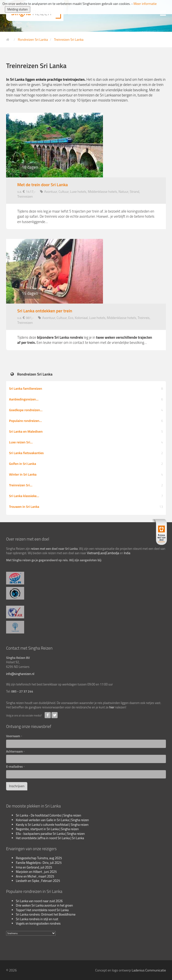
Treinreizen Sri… (86, 485)
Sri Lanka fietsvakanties (86, 453)
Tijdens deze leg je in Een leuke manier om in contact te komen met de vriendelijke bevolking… (85, 340)
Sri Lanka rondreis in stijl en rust (37, 919)
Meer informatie (145, 4)
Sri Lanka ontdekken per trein (45, 311)
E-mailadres (15, 767)
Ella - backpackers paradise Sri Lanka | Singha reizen (50, 834)
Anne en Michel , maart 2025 (35, 876)
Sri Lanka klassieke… (86, 496)
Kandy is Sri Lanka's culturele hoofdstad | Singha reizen (52, 825)
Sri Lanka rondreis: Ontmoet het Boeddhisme (46, 914)
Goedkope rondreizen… (86, 410)
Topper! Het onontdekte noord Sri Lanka (42, 910)
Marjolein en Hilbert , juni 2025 (36, 872)
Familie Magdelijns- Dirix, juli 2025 (39, 863)
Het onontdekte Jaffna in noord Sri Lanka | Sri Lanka (50, 838)
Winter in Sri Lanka (86, 474)
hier (112, 707)
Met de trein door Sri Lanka (43, 185)
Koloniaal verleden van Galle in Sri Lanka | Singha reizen (52, 820)
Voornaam (14, 736)
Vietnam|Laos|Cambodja (103, 553)
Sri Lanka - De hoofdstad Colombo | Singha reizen (49, 815)
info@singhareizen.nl (20, 674)
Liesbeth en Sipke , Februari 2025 (38, 881)
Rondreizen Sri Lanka (35, 374)
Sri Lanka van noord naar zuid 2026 (39, 901)
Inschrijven (17, 786)
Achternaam (15, 751)
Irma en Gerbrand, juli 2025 (34, 867)
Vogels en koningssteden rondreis (38, 923)
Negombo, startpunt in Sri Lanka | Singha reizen (47, 829)
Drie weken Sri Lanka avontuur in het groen (44, 905)
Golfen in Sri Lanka (86, 464)
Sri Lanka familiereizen (86, 388)
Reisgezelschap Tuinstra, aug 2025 (39, 858)
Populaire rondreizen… (86, 421)
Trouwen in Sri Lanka (86, 506)
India (127, 553)
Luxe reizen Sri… (86, 442)
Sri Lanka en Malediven (86, 431)
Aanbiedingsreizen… (86, 399)
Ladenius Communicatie (149, 970)
